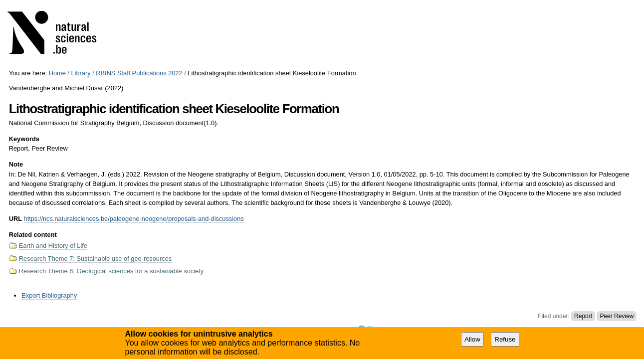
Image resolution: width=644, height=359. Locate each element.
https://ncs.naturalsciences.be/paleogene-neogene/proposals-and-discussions (134, 219)
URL (15, 219)
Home (57, 73)
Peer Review (617, 316)
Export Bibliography (49, 295)
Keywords (24, 139)
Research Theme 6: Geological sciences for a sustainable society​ (111, 271)
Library (81, 73)
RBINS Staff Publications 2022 (139, 73)
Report (583, 316)
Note (16, 164)
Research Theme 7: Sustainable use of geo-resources (95, 259)
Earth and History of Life (53, 246)
